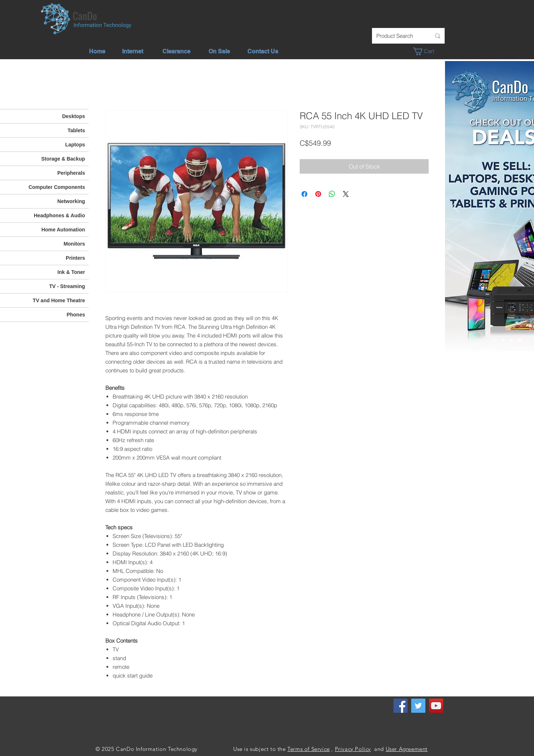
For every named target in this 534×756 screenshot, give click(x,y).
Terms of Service (309, 749)
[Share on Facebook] (304, 194)
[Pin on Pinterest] (318, 194)
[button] (427, 51)
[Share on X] (346, 194)
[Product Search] (398, 36)
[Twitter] (418, 706)
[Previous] (455, 206)
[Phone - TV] (520, 340)
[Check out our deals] (494, 340)
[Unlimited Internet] (503, 340)
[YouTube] (436, 706)
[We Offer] (512, 340)
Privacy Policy (353, 749)
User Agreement (407, 749)
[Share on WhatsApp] (332, 194)
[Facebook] (401, 706)
